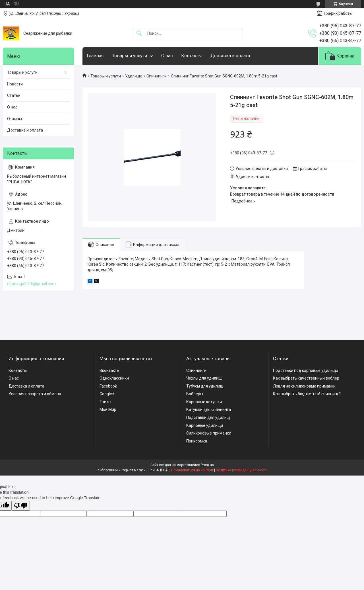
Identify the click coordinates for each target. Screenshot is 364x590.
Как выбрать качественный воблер (306, 378)
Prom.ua (207, 465)
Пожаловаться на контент (192, 470)
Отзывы (15, 119)
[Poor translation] (21, 506)
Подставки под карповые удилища (306, 370)
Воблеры (195, 394)
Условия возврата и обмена (35, 394)
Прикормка (197, 441)
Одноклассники (114, 378)
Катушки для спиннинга (209, 409)
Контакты (192, 56)
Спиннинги (157, 76)
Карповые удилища (205, 425)
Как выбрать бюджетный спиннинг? (307, 394)
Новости (15, 84)
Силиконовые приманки (209, 433)
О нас (167, 56)
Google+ (107, 394)
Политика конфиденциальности (242, 470)
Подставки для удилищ (208, 417)
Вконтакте (109, 370)
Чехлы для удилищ (204, 378)
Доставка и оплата (230, 56)
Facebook (108, 386)
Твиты (105, 402)
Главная (95, 56)
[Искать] (139, 33)
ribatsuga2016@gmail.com (31, 284)
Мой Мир (108, 409)
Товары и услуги (130, 56)
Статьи (14, 95)
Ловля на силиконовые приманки (304, 386)
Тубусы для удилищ (205, 386)
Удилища (134, 76)
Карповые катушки (204, 402)
